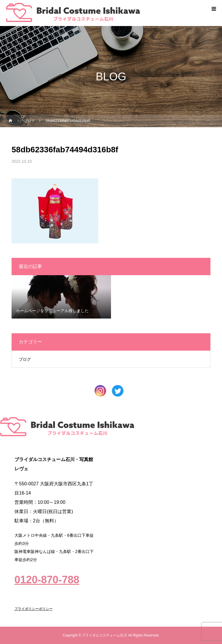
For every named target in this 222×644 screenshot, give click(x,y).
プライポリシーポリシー (34, 609)
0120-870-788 (47, 580)
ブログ (25, 359)
